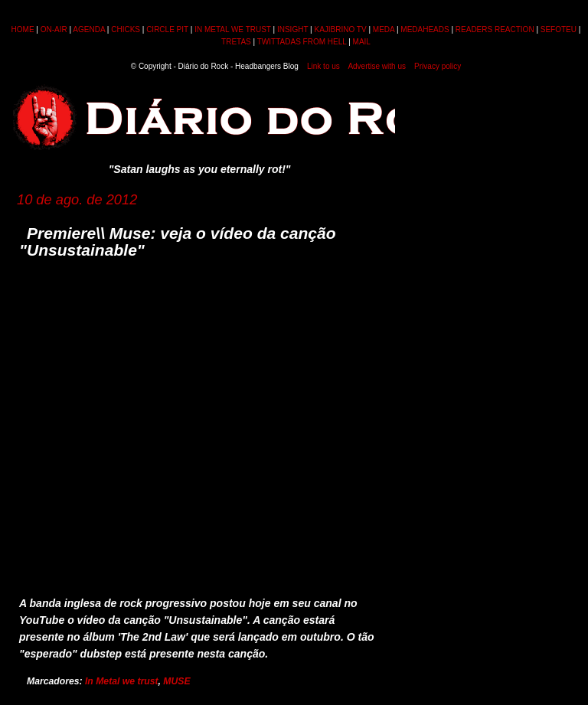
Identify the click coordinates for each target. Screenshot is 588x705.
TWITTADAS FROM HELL (302, 42)
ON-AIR (54, 29)
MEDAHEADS (425, 29)
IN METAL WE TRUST (233, 29)
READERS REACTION (495, 29)
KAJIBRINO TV (340, 29)
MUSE (176, 681)
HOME (23, 29)
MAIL (362, 42)
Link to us (323, 66)
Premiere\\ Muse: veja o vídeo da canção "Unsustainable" (178, 242)
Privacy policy (438, 66)
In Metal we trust (122, 681)
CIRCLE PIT (167, 29)
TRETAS (236, 42)
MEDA (384, 29)
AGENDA (89, 29)
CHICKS (126, 29)
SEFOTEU (559, 29)
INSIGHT (292, 29)
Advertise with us (377, 66)
